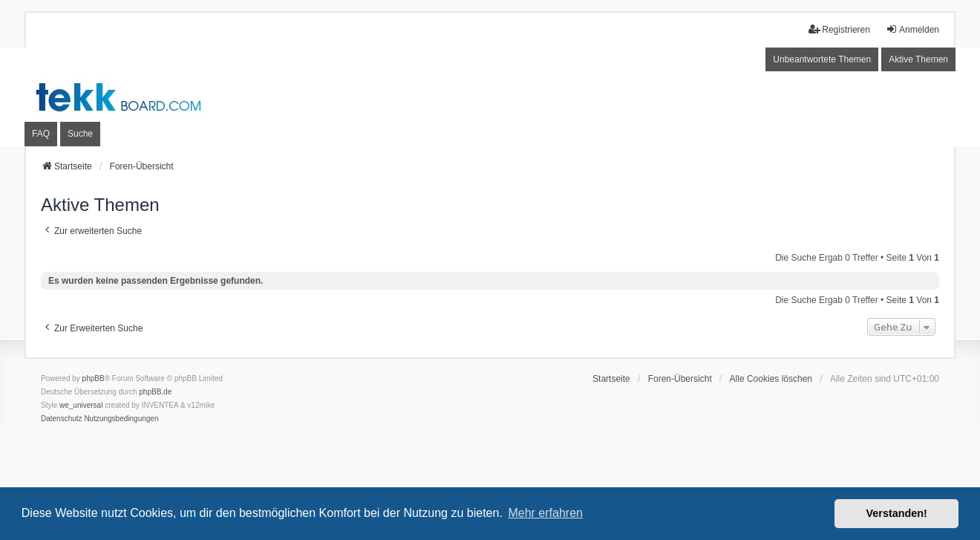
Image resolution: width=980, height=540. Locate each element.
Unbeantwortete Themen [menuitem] (822, 59)
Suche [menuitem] (80, 134)
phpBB (94, 378)
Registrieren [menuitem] (839, 29)
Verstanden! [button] (897, 513)
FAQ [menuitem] (41, 134)
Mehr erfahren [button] (545, 513)
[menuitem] (62, 419)
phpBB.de (155, 392)
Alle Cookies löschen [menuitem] (771, 379)
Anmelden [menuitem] (912, 29)
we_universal (81, 405)
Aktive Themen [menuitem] (918, 59)
